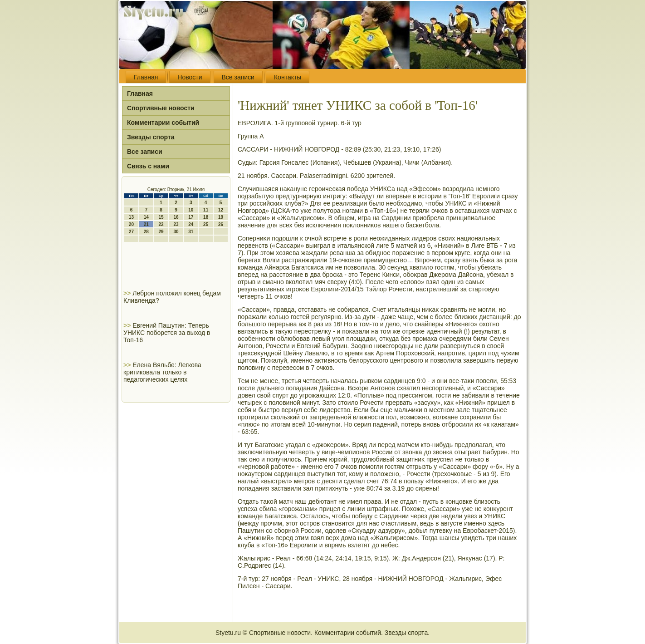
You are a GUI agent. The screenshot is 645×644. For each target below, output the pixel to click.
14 (146, 217)
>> (128, 293)
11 (206, 210)
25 (206, 224)
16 (176, 217)
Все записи (238, 77)
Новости (190, 77)
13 (131, 217)
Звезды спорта (151, 137)
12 (221, 210)
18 (206, 217)
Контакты (288, 77)
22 (161, 224)
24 (191, 224)
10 (191, 210)
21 (146, 224)
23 (176, 224)
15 (161, 217)
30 (176, 232)
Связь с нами (148, 166)
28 (146, 232)
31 (191, 232)
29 (161, 232)
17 (191, 217)
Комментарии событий (163, 123)
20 (131, 224)
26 (221, 224)
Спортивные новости (161, 108)
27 (131, 232)
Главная (146, 77)
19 (221, 217)
